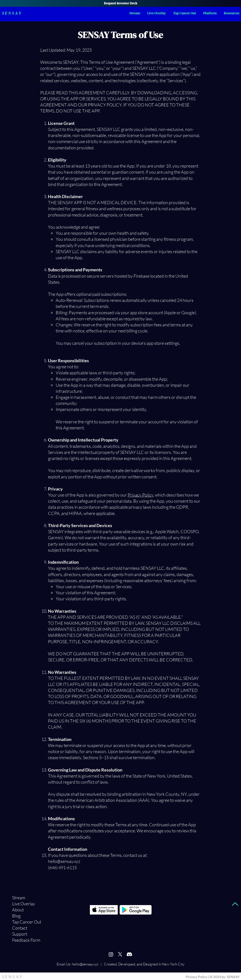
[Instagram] (111, 954)
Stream (19, 898)
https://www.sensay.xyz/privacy (107, 510)
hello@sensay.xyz (85, 964)
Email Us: (64, 964)
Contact (20, 928)
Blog (16, 916)
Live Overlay (22, 904)
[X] (120, 954)
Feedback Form (22, 940)
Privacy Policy (140, 495)
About (18, 910)
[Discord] (129, 954)
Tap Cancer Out (22, 922)
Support (20, 934)
